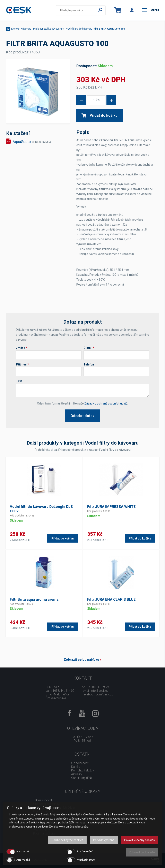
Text (19, 381)
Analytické (23, 860)
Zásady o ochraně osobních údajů (106, 403)
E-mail (89, 348)
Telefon (89, 364)
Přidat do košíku (99, 115)
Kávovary (26, 29)
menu (151, 10)
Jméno (22, 348)
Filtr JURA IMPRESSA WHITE (111, 507)
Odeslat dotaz (82, 416)
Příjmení (23, 364)
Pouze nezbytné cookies (67, 840)
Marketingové (86, 860)
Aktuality (77, 774)
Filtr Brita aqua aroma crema (34, 599)
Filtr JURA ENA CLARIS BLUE (111, 599)
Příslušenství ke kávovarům (49, 29)
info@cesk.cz (99, 691)
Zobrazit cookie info (142, 852)
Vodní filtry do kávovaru (79, 29)
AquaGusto (32, 142)
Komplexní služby (83, 770)
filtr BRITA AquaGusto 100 (110, 29)
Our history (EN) (82, 778)
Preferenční (85, 851)
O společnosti (80, 763)
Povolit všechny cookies (140, 840)
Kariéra (76, 767)
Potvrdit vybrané (104, 840)
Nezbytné (23, 851)
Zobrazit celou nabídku (81, 660)
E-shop (15, 29)
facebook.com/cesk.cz (98, 694)
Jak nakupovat (43, 800)
